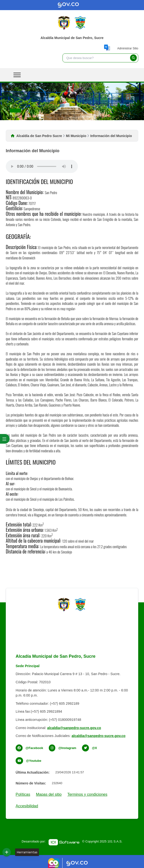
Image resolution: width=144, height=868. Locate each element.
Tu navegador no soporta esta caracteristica (42, 166)
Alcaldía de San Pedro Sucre (39, 136)
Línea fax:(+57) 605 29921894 (39, 711)
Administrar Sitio (128, 48)
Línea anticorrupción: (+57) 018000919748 (48, 720)
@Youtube (34, 761)
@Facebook (34, 748)
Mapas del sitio (49, 794)
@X (94, 748)
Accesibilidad (27, 806)
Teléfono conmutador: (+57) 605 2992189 (47, 704)
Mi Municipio (76, 136)
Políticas (23, 794)
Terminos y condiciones (87, 794)
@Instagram (67, 748)
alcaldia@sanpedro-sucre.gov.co (74, 728)
